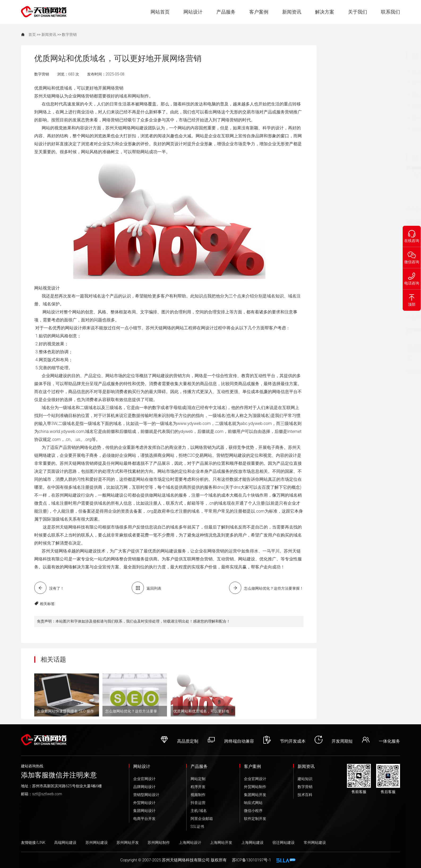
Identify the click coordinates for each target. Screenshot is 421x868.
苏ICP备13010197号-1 (252, 860)
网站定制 (198, 779)
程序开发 (198, 787)
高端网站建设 (65, 843)
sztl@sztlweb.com (47, 794)
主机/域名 (199, 811)
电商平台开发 (144, 819)
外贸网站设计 (144, 803)
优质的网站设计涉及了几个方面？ (364, 83)
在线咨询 (412, 234)
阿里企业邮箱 (202, 819)
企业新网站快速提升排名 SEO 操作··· (362, 72)
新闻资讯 (292, 12)
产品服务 (226, 12)
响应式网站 (253, 803)
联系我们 (390, 12)
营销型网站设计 (146, 795)
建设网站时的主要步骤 (360, 129)
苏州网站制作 (159, 843)
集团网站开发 (255, 795)
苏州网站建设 (97, 843)
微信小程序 (253, 811)
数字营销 (69, 35)
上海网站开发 (221, 843)
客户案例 (259, 12)
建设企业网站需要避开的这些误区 (364, 107)
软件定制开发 (255, 819)
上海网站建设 (252, 843)
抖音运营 (198, 803)
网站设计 (193, 12)
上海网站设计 (190, 843)
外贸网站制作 (255, 787)
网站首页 (160, 12)
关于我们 (358, 12)
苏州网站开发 (128, 843)
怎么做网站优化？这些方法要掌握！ (364, 95)
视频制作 (198, 795)
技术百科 (305, 795)
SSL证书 (197, 827)
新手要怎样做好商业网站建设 (364, 118)
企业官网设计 (144, 779)
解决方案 (325, 12)
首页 (32, 35)
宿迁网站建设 (283, 843)
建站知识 (305, 779)
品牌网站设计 (144, 787)
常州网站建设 (315, 843)
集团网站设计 (144, 811)
